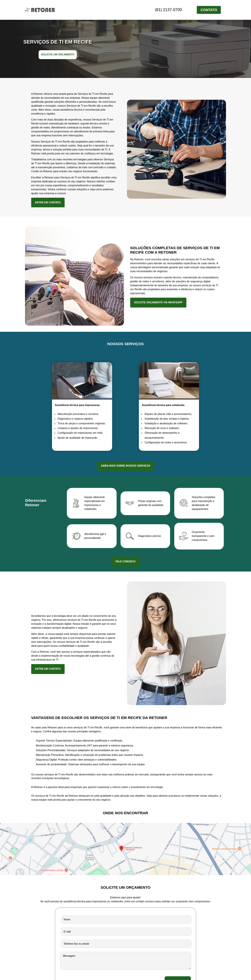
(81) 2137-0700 (173, 9)
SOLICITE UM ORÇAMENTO (58, 55)
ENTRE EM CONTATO (48, 203)
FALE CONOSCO (125, 562)
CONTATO (209, 10)
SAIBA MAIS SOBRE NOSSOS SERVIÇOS (125, 466)
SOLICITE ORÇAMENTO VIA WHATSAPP (158, 302)
